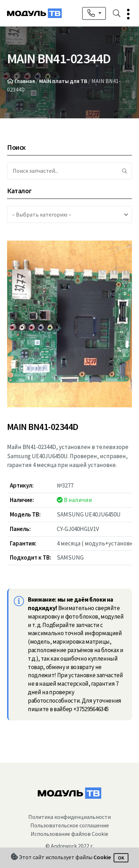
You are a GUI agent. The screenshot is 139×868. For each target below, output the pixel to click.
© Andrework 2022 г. (70, 846)
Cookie (102, 857)
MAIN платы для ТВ (63, 81)
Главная (25, 81)
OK (121, 858)
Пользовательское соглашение (70, 825)
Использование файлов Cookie (69, 834)
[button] (126, 14)
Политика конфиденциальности (69, 817)
